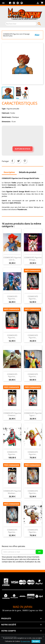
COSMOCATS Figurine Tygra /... (33, 414)
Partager (12, 161)
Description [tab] (9, 172)
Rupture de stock (23, 149)
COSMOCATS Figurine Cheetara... (12, 414)
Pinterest (25, 161)
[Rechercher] (21, 24)
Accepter (36, 641)
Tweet (18, 161)
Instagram (22, 4)
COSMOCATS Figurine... (12, 298)
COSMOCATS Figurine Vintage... (33, 259)
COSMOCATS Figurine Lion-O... (12, 259)
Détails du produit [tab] (28, 172)
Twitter (14, 4)
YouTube (18, 4)
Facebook (10, 4)
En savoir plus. (26, 641)
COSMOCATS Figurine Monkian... (12, 492)
